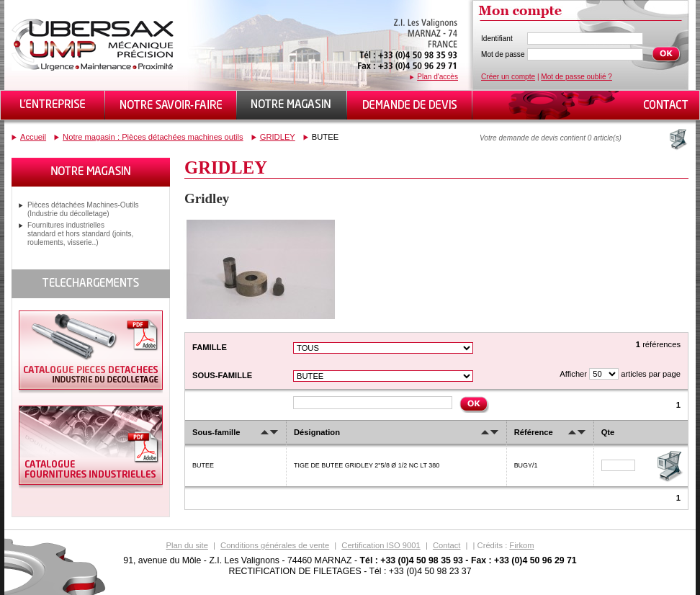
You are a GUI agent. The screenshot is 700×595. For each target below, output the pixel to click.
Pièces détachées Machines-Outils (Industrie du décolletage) (83, 209)
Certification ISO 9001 (381, 545)
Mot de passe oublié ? (576, 77)
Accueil (33, 137)
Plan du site (187, 545)
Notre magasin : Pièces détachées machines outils (153, 137)
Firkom (521, 545)
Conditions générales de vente (275, 545)
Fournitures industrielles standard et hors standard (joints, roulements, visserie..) (80, 234)
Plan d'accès (438, 77)
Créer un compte (508, 77)
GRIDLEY (278, 137)
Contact (447, 545)
